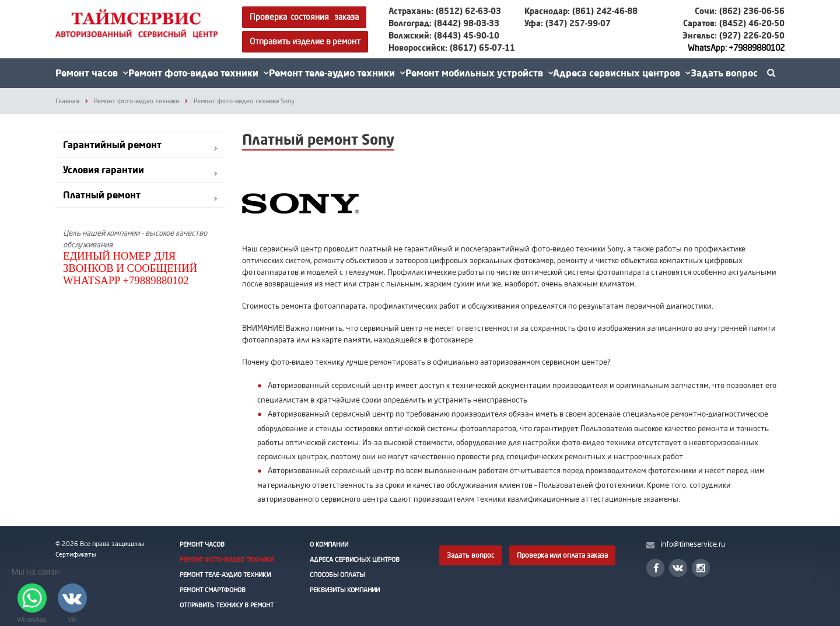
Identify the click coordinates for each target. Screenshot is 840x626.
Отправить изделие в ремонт (305, 41)
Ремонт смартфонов (213, 590)
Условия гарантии (104, 170)
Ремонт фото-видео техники (198, 73)
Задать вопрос (724, 73)
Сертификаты (76, 554)
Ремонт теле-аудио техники (337, 73)
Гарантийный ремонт (112, 145)
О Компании (329, 544)
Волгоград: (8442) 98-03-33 (444, 23)
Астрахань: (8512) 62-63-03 (445, 11)
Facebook (656, 568)
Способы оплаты (337, 575)
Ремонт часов (92, 73)
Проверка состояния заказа (304, 17)
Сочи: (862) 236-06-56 (740, 11)
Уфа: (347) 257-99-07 (568, 23)
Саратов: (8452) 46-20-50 (734, 23)
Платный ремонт (102, 195)
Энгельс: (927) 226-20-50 (734, 35)
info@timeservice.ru (693, 544)
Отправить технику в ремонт (227, 605)
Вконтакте (678, 567)
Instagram (701, 568)
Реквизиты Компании (345, 590)
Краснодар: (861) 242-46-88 (581, 11)
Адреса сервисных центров (622, 73)
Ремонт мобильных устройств (479, 73)
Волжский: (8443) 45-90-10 (444, 35)
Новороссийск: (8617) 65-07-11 (452, 48)
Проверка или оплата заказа (562, 555)
